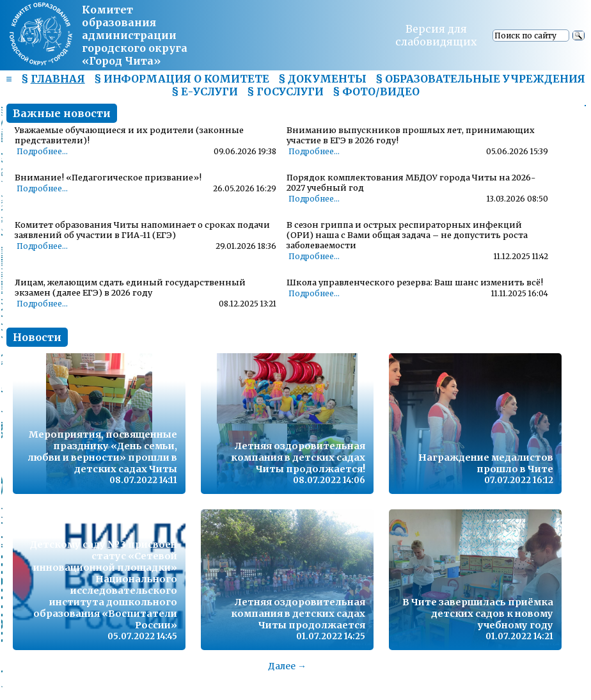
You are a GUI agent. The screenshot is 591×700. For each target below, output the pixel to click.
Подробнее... (42, 152)
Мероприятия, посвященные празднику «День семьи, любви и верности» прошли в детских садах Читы (102, 452)
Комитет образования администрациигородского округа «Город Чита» (135, 35)
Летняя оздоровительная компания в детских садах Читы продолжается (298, 614)
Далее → (287, 666)
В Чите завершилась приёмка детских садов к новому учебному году (478, 614)
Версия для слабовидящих (436, 35)
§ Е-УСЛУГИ (205, 91)
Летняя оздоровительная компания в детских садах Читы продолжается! (298, 457)
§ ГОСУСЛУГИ (285, 91)
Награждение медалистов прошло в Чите (486, 463)
